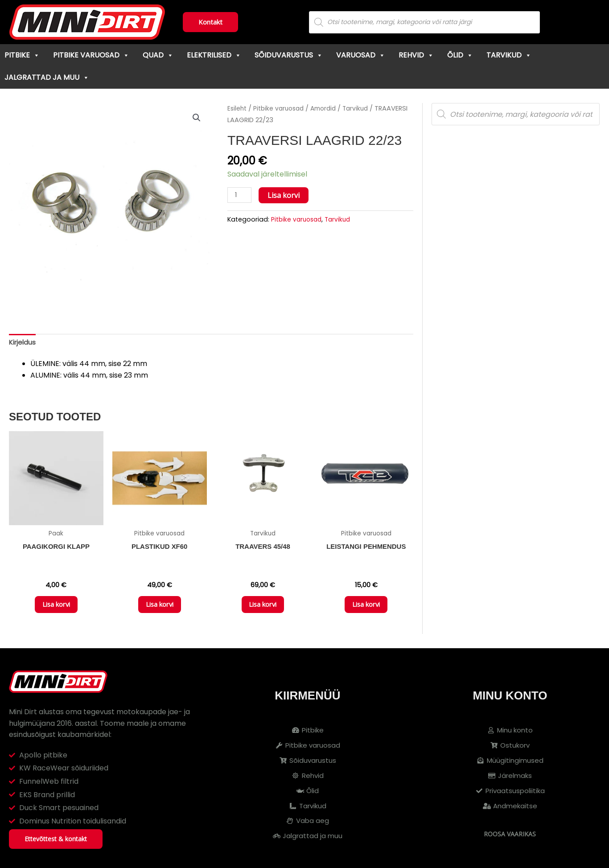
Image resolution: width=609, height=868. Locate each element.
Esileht (238, 108)
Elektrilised (214, 55)
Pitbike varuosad (91, 55)
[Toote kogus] (240, 207)
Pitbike (22, 55)
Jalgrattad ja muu (47, 77)
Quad (158, 55)
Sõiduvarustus (289, 55)
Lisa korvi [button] (56, 609)
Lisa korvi (285, 206)
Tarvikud (509, 55)
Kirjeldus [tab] (23, 343)
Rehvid (416, 55)
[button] (196, 118)
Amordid (279, 120)
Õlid (460, 55)
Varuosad (361, 55)
